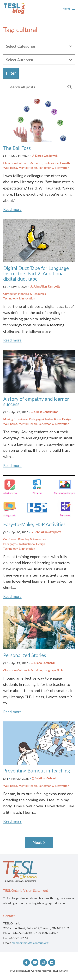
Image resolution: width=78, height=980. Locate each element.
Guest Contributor (46, 412)
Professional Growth (57, 163)
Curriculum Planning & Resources (25, 294)
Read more (12, 209)
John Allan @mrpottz (47, 286)
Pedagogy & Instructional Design (50, 419)
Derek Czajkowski (47, 156)
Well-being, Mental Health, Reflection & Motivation (36, 168)
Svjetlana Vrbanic (46, 778)
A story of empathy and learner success (36, 401)
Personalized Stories (25, 655)
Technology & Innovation (19, 298)
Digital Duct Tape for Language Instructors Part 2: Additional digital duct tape (36, 273)
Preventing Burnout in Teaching (37, 771)
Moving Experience (16, 419)
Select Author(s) (19, 60)
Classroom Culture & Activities (23, 163)
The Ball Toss (17, 148)
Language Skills (53, 670)
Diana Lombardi (44, 663)
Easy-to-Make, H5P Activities (34, 524)
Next (37, 842)
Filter (11, 73)
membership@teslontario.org (30, 943)
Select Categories (21, 46)
